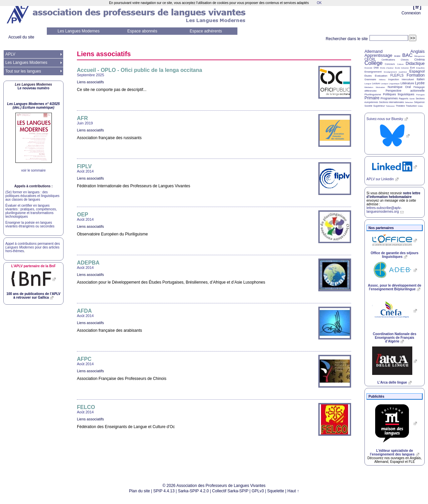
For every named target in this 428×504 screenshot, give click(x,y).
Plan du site (140, 491)
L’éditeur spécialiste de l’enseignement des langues (392, 452)
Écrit (412, 68)
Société (368, 106)
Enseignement (373, 72)
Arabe (397, 56)
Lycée (420, 83)
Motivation (380, 87)
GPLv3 (258, 491)
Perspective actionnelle (405, 91)
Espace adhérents (206, 31)
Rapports (404, 98)
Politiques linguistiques (399, 94)
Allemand (373, 51)
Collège (373, 63)
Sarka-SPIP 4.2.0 (193, 491)
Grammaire (370, 79)
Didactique (415, 64)
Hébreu (382, 80)
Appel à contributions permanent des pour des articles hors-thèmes (33, 247)
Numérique (395, 87)
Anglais (417, 51)
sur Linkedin (380, 179)
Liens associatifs (90, 82)
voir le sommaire (33, 170)
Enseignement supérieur (395, 72)
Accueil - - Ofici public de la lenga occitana (139, 70)
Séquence (419, 102)
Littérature (407, 83)
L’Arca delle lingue (392, 382)
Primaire (372, 98)
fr (417, 7)
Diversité (368, 68)
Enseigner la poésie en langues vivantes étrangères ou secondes (30, 224)
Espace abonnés (142, 31)
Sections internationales (392, 102)
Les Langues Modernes (78, 31)
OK (319, 3)
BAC (407, 55)
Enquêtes (420, 68)
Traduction (411, 106)
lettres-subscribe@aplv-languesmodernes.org (384, 210)
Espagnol (417, 71)
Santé (412, 99)
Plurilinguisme (373, 94)
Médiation (369, 87)
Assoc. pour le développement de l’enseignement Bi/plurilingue (394, 287)
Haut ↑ (293, 491)
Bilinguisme (419, 56)
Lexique (384, 84)
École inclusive (402, 68)
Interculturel (408, 79)
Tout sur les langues (23, 71)
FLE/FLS (397, 75)
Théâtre (400, 106)
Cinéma (419, 60)
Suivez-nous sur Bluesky (385, 119)
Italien (421, 79)
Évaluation (381, 76)
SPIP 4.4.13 (164, 491)
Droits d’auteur (387, 68)
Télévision (390, 106)
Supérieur (379, 106)
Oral (408, 87)
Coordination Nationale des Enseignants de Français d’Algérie (395, 338)
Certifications (388, 60)
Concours (390, 64)
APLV (10, 54)
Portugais (420, 95)
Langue (368, 84)
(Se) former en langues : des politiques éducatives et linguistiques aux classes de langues (32, 196)
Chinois (405, 60)
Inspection (394, 79)
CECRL (370, 59)
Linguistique (394, 84)
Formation (416, 75)
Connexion (411, 13)
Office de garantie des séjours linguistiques (395, 255)
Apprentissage (378, 55)
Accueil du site (21, 37)
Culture (400, 64)
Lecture (376, 83)
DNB (376, 68)
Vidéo (420, 106)
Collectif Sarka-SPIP (230, 491)
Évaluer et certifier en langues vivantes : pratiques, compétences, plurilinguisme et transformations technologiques (31, 211)
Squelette (276, 491)
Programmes (389, 98)
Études (368, 76)
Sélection (409, 102)
